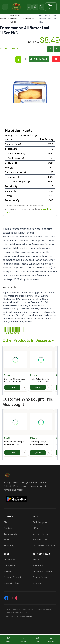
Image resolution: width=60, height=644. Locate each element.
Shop (8, 639)
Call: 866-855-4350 (44, 545)
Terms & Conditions (43, 571)
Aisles (3, 19)
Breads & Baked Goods (15, 19)
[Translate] (35, 7)
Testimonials (10, 534)
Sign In (50, 7)
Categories (10, 565)
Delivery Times (40, 534)
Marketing (9, 545)
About (7, 522)
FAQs (35, 528)
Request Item (40, 540)
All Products (10, 560)
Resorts (37, 560)
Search (23, 639)
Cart (37, 639)
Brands (7, 571)
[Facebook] (6, 598)
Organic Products (13, 577)
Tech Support (40, 522)
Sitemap (37, 583)
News (7, 540)
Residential (38, 565)
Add (12, 387)
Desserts (30, 19)
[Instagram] (15, 598)
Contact (8, 528)
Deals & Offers (12, 583)
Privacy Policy (40, 577)
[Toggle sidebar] (5, 7)
